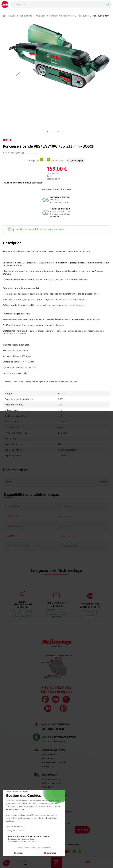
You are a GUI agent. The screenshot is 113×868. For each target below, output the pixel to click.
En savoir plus (77, 161)
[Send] (83, 830)
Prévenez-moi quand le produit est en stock (23, 183)
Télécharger (102, 482)
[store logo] (5, 4)
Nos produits (26, 16)
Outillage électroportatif (62, 16)
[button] (18, 76)
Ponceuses (83, 16)
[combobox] (61, 4)
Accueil (12, 16)
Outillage (41, 16)
